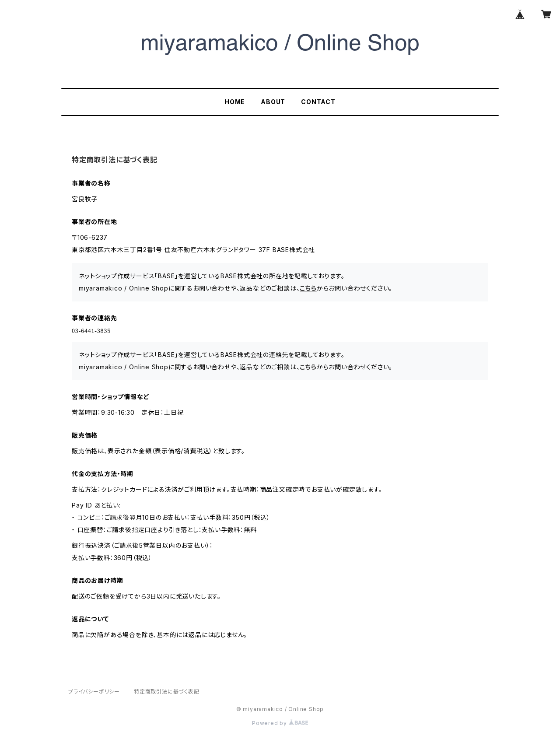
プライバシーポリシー (94, 692)
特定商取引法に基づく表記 (167, 692)
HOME (235, 102)
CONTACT (318, 102)
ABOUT (273, 102)
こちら (308, 288)
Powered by (280, 723)
